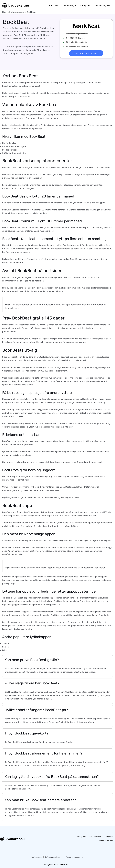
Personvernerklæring (74, 856)
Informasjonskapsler (54, 856)
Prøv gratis (54, 5)
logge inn (40, 809)
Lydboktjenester (17, 12)
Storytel (6, 643)
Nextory (6, 647)
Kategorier (85, 5)
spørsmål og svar (102, 5)
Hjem (5, 12)
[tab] (57, 666)
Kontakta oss (36, 856)
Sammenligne (70, 5)
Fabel (5, 650)
